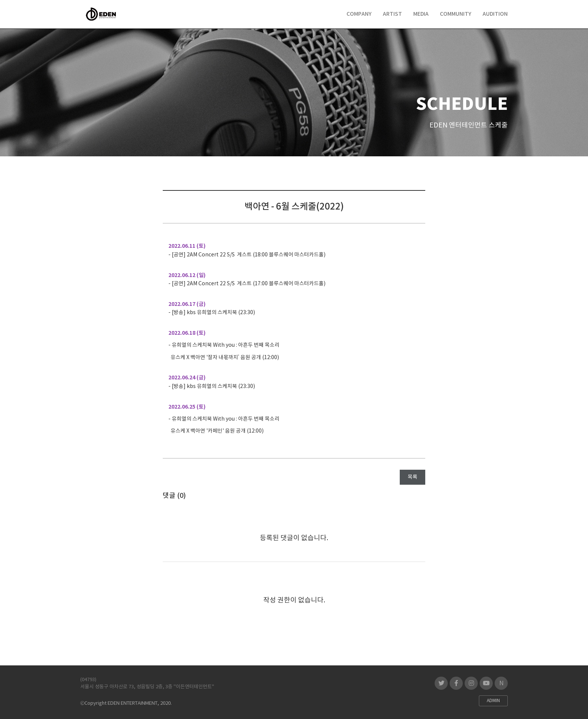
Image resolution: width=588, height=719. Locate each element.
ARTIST (392, 14)
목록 (412, 477)
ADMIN (493, 701)
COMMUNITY (456, 14)
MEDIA (421, 14)
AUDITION (495, 14)
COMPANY (359, 14)
